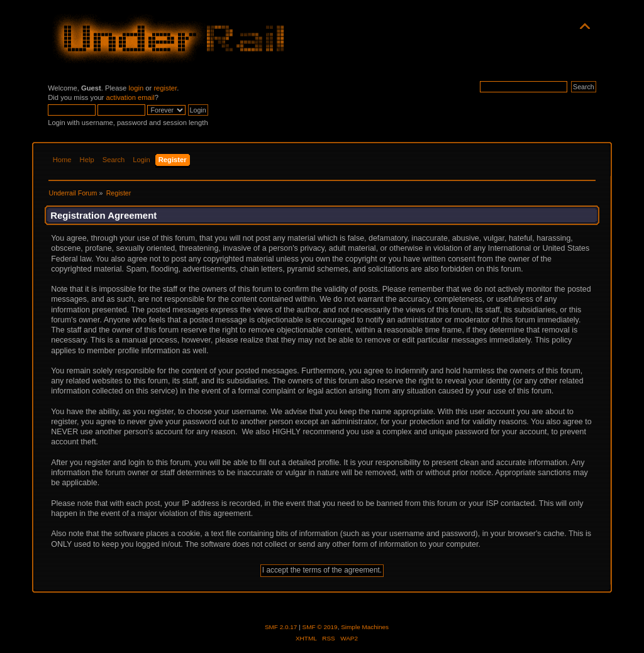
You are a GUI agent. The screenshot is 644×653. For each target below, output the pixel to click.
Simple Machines (365, 627)
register (165, 88)
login (136, 88)
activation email (130, 97)
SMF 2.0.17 (281, 627)
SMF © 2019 (320, 627)
